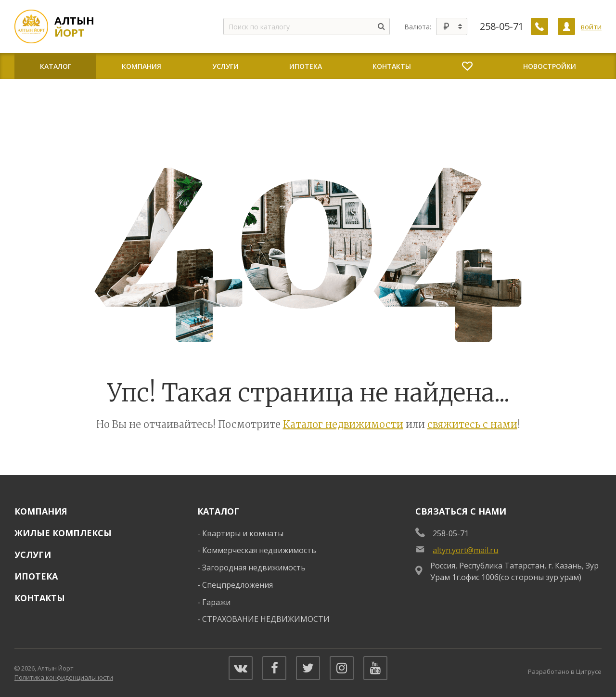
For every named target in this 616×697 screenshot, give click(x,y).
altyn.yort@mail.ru (465, 550)
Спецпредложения (237, 585)
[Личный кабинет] (566, 26)
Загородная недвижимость (254, 568)
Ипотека (36, 576)
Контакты (40, 598)
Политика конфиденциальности (64, 677)
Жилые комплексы (63, 533)
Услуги (33, 555)
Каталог (218, 511)
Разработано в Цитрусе (565, 671)
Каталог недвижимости (343, 424)
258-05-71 (502, 26)
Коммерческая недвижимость (259, 550)
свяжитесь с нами (472, 424)
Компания (41, 511)
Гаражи (216, 602)
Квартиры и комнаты (243, 533)
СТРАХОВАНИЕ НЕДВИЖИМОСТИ (266, 619)
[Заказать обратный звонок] (539, 26)
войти (591, 26)
